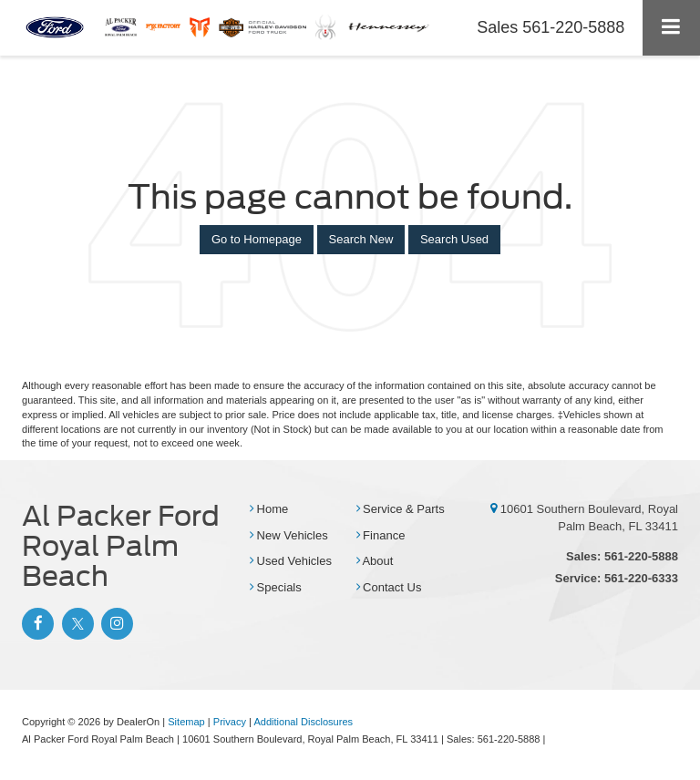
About (375, 561)
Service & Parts (401, 509)
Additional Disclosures (303, 722)
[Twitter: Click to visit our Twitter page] (76, 624)
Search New (361, 239)
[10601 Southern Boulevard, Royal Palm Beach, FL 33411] (494, 509)
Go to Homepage (257, 239)
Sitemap (186, 722)
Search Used (454, 239)
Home (269, 509)
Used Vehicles (291, 561)
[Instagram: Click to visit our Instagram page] (115, 624)
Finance (381, 535)
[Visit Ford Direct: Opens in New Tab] (554, 739)
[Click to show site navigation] (671, 28)
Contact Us (389, 587)
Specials (276, 587)
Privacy (230, 722)
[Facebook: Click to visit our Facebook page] (36, 624)
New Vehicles (289, 535)
